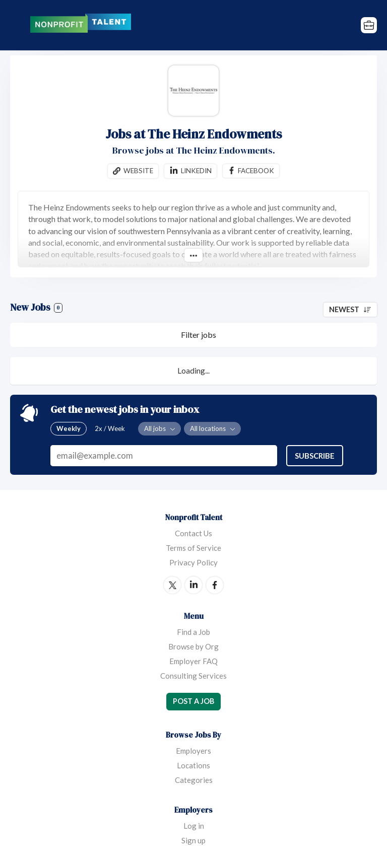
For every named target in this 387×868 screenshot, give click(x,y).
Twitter (172, 585)
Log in (194, 826)
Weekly (69, 429)
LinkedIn (193, 585)
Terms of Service (193, 548)
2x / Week (110, 429)
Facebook (256, 171)
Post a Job (193, 701)
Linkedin (196, 171)
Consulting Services (193, 676)
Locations (193, 765)
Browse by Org (193, 646)
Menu (18, 25)
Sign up (193, 840)
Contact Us (193, 533)
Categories (194, 780)
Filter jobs (199, 335)
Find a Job (193, 632)
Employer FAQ (193, 661)
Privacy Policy (193, 562)
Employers (193, 751)
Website (138, 171)
